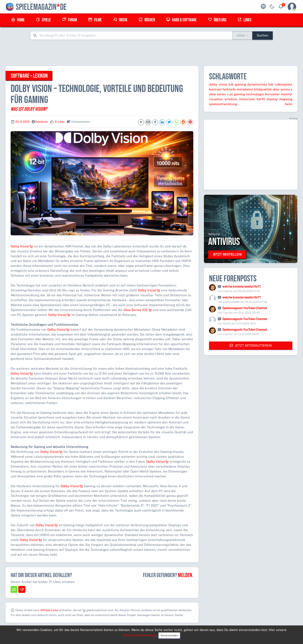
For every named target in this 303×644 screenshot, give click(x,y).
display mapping (280, 99)
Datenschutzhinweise (139, 635)
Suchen (263, 35)
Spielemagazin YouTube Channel (245, 308)
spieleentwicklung (223, 104)
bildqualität (263, 89)
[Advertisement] (151, 53)
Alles (241, 35)
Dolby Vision (22, 246)
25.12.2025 (22, 122)
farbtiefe (229, 89)
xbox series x (282, 89)
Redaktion (42, 122)
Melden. (186, 575)
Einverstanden (169, 635)
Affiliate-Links (49, 610)
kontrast (215, 89)
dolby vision (218, 84)
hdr (231, 84)
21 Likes (60, 122)
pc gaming (237, 94)
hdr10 (261, 99)
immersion (247, 99)
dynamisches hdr (260, 84)
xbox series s (219, 94)
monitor (287, 94)
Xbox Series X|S (138, 310)
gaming (241, 84)
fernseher (272, 94)
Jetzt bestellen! (227, 254)
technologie (255, 94)
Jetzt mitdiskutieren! (251, 346)
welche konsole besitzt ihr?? (241, 286)
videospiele (284, 84)
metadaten (245, 89)
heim (289, 104)
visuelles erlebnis (223, 99)
